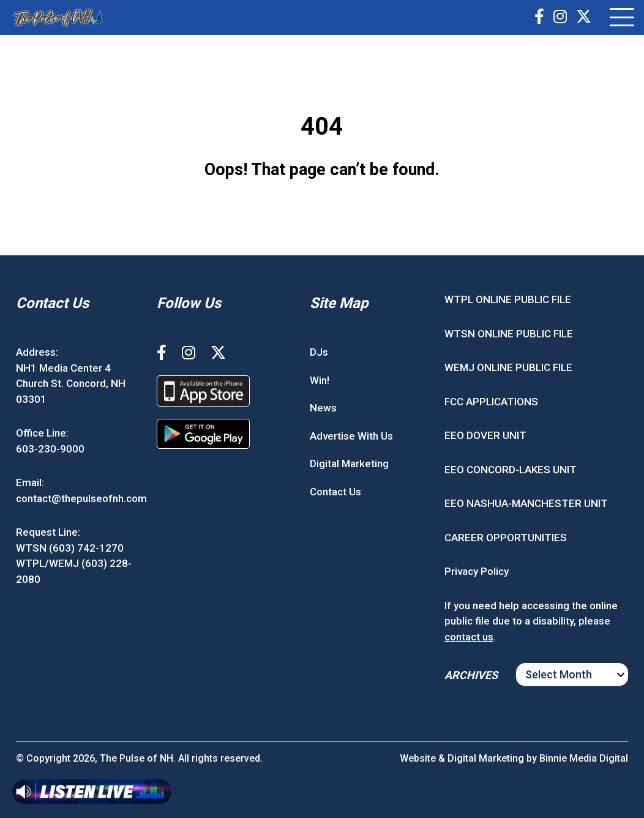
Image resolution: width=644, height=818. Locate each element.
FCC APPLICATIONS (491, 402)
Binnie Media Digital (584, 758)
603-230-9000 (50, 449)
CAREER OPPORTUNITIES (506, 538)
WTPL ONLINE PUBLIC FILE (508, 299)
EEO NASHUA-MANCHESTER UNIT (526, 503)
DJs (319, 352)
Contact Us (335, 492)
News (323, 408)
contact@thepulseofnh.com (81, 498)
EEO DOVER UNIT (485, 435)
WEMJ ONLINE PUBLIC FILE (508, 367)
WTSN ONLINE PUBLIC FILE (509, 334)
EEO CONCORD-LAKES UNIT (511, 470)
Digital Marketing (349, 463)
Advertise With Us (351, 436)
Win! (320, 380)
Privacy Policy (477, 571)
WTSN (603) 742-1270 (70, 548)
